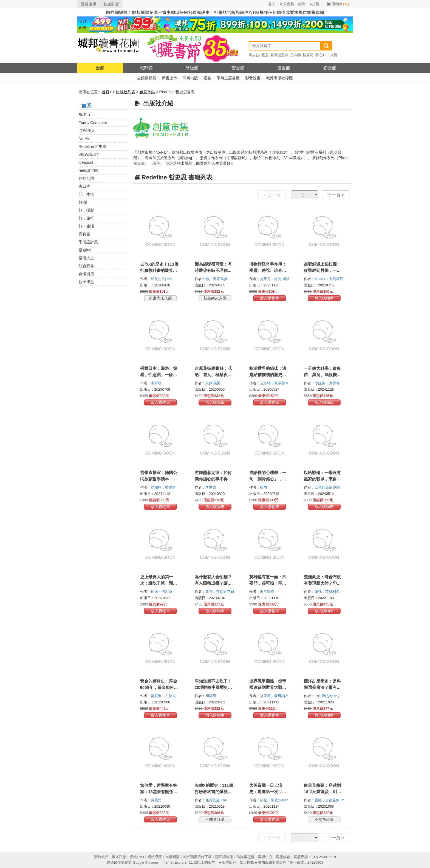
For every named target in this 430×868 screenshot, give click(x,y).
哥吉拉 (254, 55)
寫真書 (84, 234)
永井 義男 (213, 383)
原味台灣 (86, 178)
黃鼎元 (157, 800)
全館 (100, 68)
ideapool (86, 162)
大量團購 (172, 857)
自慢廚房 (86, 274)
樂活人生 (86, 258)
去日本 (84, 186)
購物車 (341, 4)
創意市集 (147, 92)
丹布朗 (295, 55)
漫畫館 (284, 68)
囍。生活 (86, 194)
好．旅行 (86, 218)
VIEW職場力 (89, 154)
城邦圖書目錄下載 (197, 857)
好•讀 (83, 202)
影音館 (330, 68)
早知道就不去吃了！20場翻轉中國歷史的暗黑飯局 (213, 687)
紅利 (302, 4)
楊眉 (264, 487)
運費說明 (89, 4)
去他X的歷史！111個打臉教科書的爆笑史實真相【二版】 (159, 270)
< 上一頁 (272, 195)
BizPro (84, 115)
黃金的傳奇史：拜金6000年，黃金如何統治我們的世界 (159, 687)
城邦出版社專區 (279, 78)
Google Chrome (145, 862)
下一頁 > (336, 195)
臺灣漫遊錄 (279, 55)
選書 (207, 78)
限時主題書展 (228, 78)
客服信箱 (283, 857)
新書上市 (169, 78)
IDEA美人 (87, 131)
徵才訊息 (119, 857)
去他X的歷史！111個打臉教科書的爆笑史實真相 (214, 792)
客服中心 (265, 857)
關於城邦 (101, 857)
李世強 (211, 487)
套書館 (238, 68)
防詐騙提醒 (246, 857)
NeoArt (85, 139)
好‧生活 (86, 226)
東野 (334, 55)
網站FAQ (137, 857)
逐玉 (265, 55)
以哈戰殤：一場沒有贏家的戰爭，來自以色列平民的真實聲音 (322, 479)
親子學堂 (86, 282)
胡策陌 (211, 696)
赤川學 (211, 279)
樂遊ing (85, 250)
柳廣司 (308, 55)
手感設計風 (88, 242)
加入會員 (287, 4)
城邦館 (146, 68)
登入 (272, 4)
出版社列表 (126, 92)
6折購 (314, 4)
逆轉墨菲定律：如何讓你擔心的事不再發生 (213, 479)
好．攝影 (86, 210)
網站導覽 (155, 857)
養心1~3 (322, 55)
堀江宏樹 (268, 592)
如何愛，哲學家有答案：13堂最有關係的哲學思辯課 (159, 792)
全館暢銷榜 (147, 78)
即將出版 (190, 78)
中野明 (157, 383)
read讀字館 (88, 170)
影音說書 (253, 78)
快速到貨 (111, 4)
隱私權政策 (224, 857)
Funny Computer (93, 123)
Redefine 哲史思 (93, 146)
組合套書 (86, 266)
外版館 (192, 68)
